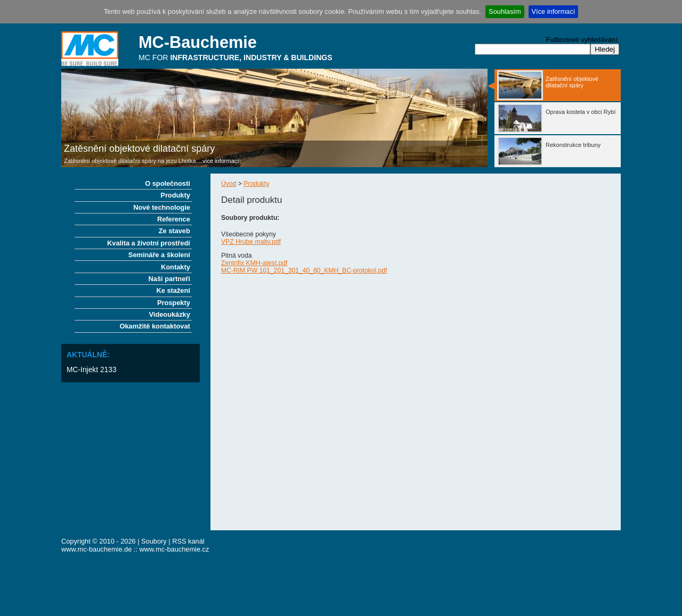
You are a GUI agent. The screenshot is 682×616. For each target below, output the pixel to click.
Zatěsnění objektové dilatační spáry (139, 149)
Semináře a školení (159, 255)
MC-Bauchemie (198, 42)
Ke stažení (173, 290)
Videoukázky (170, 314)
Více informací (554, 11)
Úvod (229, 184)
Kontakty (176, 267)
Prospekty (174, 303)
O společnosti (168, 183)
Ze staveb (174, 231)
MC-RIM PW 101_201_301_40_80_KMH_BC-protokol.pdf (304, 270)
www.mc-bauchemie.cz (174, 549)
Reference (174, 219)
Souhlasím (505, 11)
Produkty (256, 184)
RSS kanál (188, 541)
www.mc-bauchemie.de (96, 549)
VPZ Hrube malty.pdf (251, 242)
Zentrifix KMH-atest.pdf (254, 263)
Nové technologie (162, 207)
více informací (221, 161)
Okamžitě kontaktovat (155, 326)
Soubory (154, 541)
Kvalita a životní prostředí (149, 243)
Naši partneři (169, 279)
